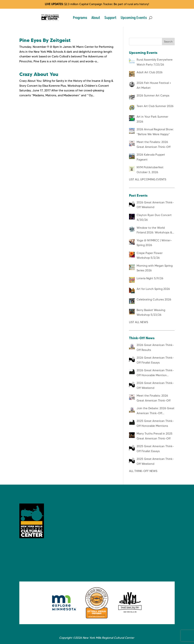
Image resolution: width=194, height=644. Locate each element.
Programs (80, 18)
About (96, 18)
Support (110, 18)
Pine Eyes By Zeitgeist (45, 40)
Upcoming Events (134, 18)
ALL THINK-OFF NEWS (143, 471)
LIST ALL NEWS (138, 322)
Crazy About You (39, 74)
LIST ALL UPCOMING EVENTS (148, 179)
